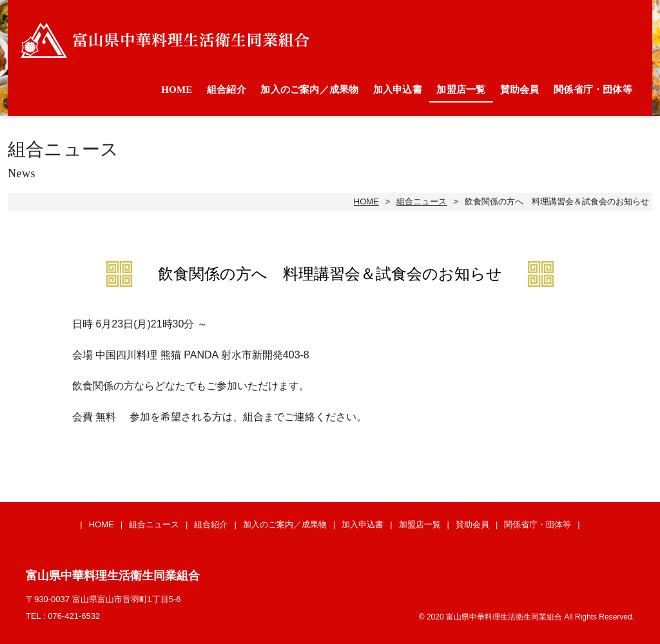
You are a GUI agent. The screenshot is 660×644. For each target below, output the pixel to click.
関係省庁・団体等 (593, 90)
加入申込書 (398, 90)
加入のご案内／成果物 (309, 90)
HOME (177, 90)
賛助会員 (520, 90)
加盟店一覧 (461, 90)
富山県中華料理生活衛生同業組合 (165, 40)
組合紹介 (227, 90)
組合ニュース (422, 201)
